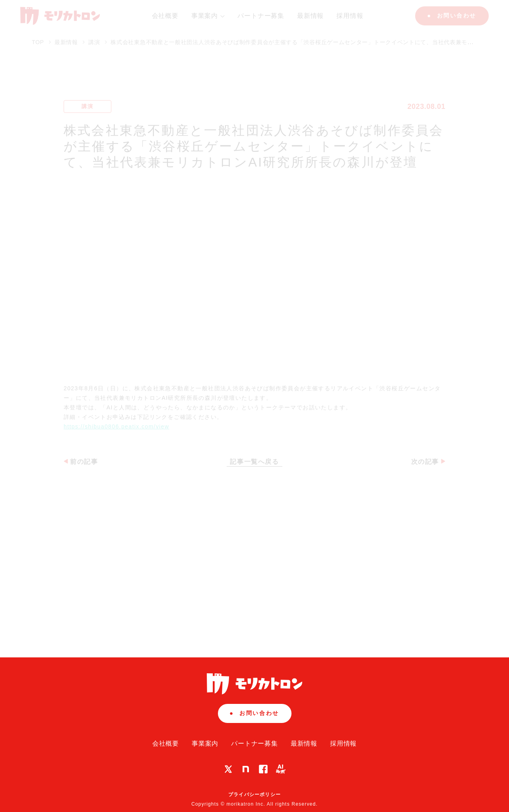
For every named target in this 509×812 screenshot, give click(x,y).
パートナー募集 (254, 743)
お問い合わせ (254, 713)
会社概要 (166, 743)
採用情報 (343, 743)
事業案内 (205, 743)
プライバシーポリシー (254, 795)
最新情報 (304, 743)
